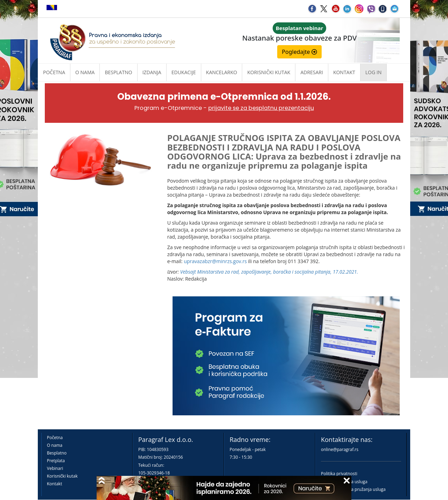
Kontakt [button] (344, 72)
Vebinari (55, 468)
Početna (54, 72)
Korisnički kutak (62, 476)
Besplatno (118, 72)
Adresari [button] (312, 72)
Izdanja (152, 72)
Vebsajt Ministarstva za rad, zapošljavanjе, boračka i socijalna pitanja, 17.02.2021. (269, 272)
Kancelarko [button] (222, 72)
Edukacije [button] (184, 72)
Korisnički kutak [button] (269, 72)
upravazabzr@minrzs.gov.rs (215, 261)
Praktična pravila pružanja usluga (353, 489)
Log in (373, 72)
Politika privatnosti (339, 474)
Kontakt (54, 484)
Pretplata (56, 461)
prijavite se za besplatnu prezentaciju (261, 108)
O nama (85, 72)
